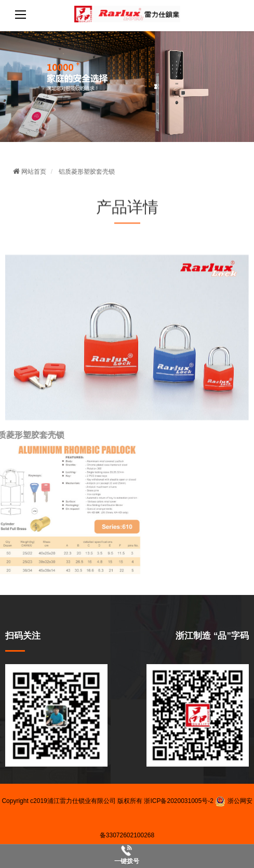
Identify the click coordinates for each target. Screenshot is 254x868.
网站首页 (30, 172)
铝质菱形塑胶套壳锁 (87, 172)
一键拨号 (127, 861)
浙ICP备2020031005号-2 (178, 801)
